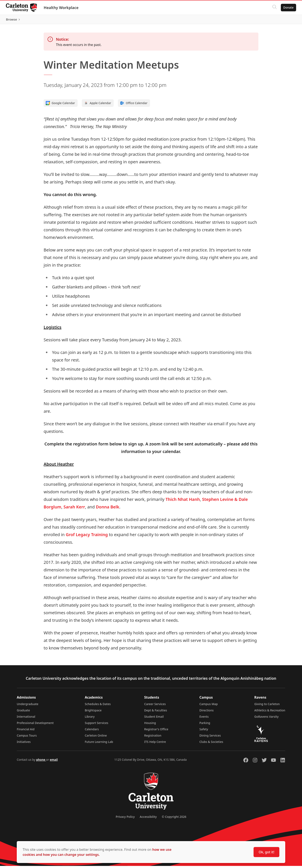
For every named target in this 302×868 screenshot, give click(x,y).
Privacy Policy (125, 819)
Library (90, 719)
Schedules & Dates (98, 706)
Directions (207, 712)
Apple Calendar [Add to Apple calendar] (98, 105)
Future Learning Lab (99, 744)
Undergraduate (28, 706)
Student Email (154, 719)
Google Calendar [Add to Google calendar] (60, 105)
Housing (150, 725)
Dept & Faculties (156, 712)
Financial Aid (26, 731)
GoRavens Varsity (267, 719)
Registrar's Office (156, 731)
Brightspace (93, 712)
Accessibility (148, 819)
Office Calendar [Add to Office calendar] (134, 105)
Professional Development (35, 725)
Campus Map (209, 706)
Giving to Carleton (267, 706)
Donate (288, 7)
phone (41, 762)
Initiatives (24, 744)
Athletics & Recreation (270, 712)
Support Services (96, 725)
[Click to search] (274, 8)
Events (204, 719)
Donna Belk (108, 509)
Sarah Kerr (74, 509)
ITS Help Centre (155, 744)
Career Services (155, 706)
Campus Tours (27, 738)
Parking (205, 725)
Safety (204, 731)
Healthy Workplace (62, 8)
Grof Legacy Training (87, 537)
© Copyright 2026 (174, 819)
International (26, 719)
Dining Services (210, 738)
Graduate (23, 712)
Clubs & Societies (211, 744)
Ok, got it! (266, 852)
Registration (153, 738)
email (54, 762)
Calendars (92, 731)
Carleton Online (96, 738)
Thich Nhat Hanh (183, 501)
